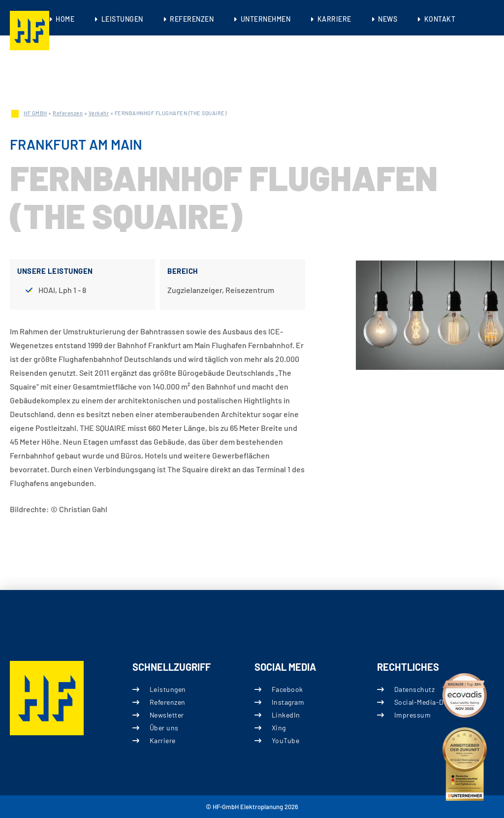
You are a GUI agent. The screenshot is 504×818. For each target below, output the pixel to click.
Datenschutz (414, 689)
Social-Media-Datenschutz (437, 702)
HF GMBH (35, 113)
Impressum (412, 715)
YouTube (286, 740)
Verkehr (99, 113)
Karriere (334, 19)
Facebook (287, 689)
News (388, 19)
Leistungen (122, 19)
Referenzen (192, 19)
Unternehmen (266, 19)
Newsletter (166, 715)
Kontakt (440, 19)
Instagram (288, 702)
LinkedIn (286, 715)
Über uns (164, 728)
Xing (279, 728)
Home (65, 19)
